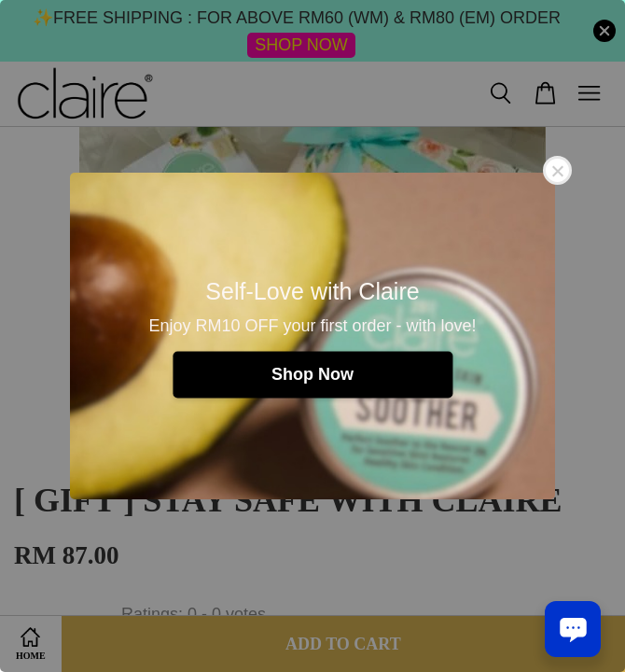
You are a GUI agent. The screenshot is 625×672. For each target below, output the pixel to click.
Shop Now (312, 374)
